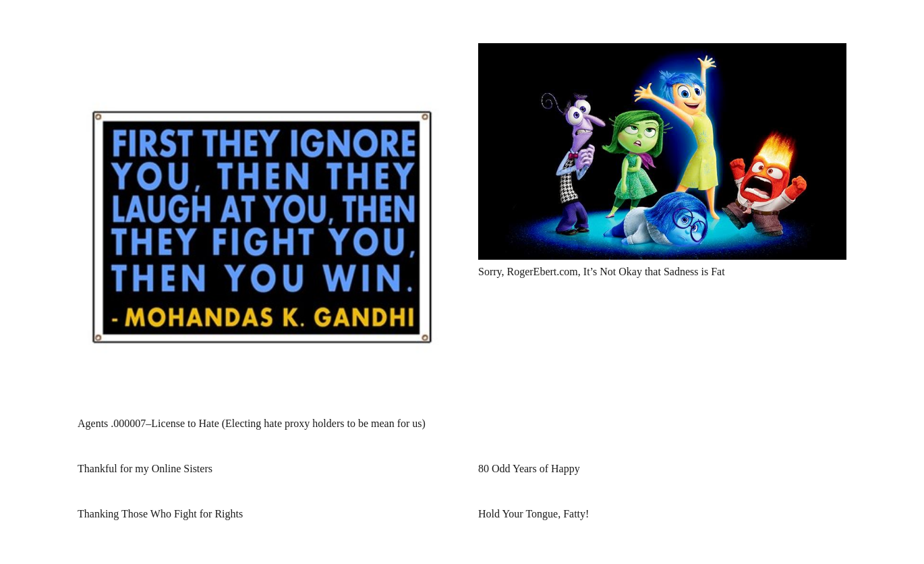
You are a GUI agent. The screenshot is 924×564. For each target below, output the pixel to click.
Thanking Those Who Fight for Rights (160, 514)
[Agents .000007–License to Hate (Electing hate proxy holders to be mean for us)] (262, 52)
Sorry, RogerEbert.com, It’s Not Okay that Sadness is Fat (602, 272)
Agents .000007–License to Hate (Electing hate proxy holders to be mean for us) (252, 423)
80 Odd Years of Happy (529, 469)
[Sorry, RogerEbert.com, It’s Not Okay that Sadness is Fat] (662, 52)
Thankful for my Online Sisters (145, 469)
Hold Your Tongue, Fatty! (533, 514)
